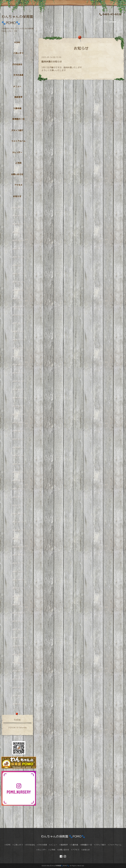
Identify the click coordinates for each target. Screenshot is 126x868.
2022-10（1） (19, 497)
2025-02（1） (19, 315)
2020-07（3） (19, 671)
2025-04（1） (19, 298)
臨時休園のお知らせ (52, 62)
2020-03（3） (19, 704)
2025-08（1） (19, 265)
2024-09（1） (19, 356)
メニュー (17, 86)
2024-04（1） (19, 389)
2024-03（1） (19, 398)
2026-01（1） (19, 232)
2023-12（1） (19, 406)
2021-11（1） (19, 563)
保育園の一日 (18, 119)
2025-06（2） (19, 282)
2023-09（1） (19, 431)
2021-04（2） (19, 613)
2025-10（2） (19, 257)
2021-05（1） (19, 605)
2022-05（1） (19, 530)
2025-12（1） (19, 240)
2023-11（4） (19, 414)
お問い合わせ (17, 174)
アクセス (18, 185)
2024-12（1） (19, 331)
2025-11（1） (19, 249)
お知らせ (17, 196)
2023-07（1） (19, 439)
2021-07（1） (19, 588)
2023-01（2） (19, 480)
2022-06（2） (19, 522)
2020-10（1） (19, 646)
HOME (17, 42)
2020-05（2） (19, 687)
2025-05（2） (19, 290)
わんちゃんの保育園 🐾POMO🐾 (63, 836)
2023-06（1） (19, 447)
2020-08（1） (19, 663)
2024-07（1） (19, 373)
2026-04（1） (19, 207)
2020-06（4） (19, 679)
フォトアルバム (18, 141)
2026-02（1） (19, 224)
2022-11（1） (19, 489)
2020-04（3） (19, 696)
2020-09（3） (19, 654)
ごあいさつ (18, 53)
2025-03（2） (19, 307)
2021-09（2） (19, 580)
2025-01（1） (19, 323)
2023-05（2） (19, 456)
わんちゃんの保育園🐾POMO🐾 (58, 866)
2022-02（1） (19, 547)
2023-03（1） (19, 472)
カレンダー (17, 152)
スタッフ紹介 (17, 130)
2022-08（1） (19, 514)
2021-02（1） (19, 629)
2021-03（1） (19, 621)
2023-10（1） (19, 423)
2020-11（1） (19, 638)
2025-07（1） (19, 274)
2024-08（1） (19, 365)
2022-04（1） (19, 538)
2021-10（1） (19, 571)
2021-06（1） (19, 596)
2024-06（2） (19, 381)
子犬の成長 (18, 75)
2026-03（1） (19, 216)
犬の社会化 (17, 64)
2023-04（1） (19, 464)
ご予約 (18, 163)
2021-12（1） (19, 555)
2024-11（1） (19, 340)
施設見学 (18, 97)
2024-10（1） (19, 348)
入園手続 (17, 108)
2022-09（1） (19, 505)
